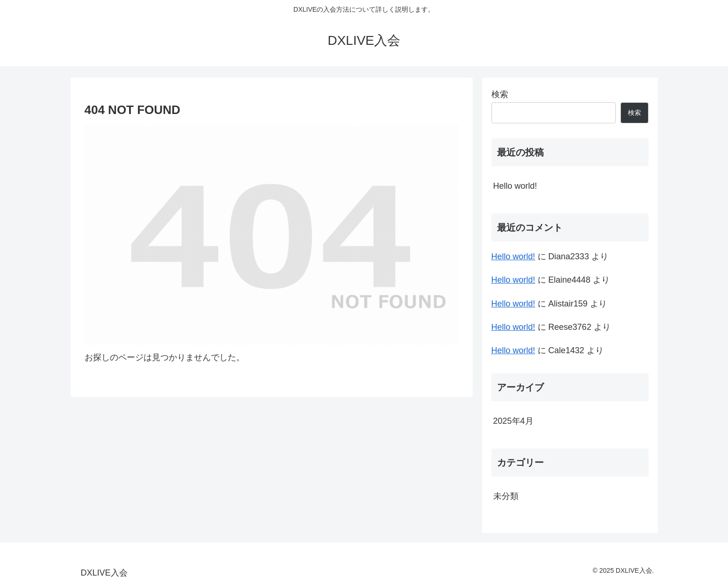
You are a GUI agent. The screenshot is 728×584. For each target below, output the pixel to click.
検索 (500, 94)
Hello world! (515, 186)
